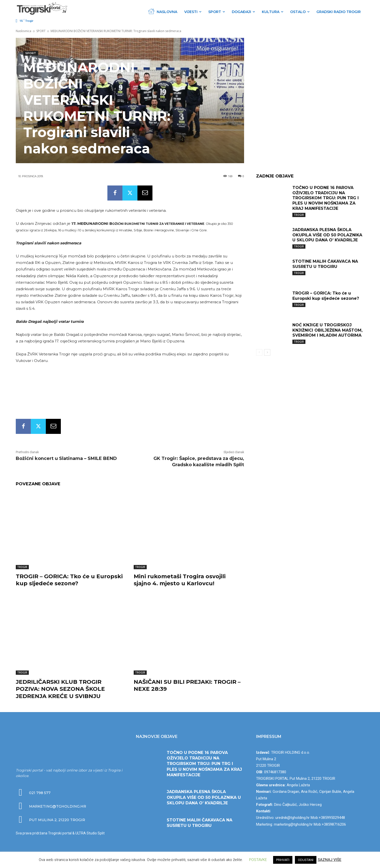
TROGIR (22, 567)
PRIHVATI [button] (283, 860)
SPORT (41, 31)
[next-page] (267, 352)
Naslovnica (24, 31)
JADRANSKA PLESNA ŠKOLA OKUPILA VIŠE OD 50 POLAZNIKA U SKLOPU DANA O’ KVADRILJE (327, 235)
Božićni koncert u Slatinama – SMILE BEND (66, 458)
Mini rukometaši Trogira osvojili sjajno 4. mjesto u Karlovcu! (180, 580)
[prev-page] (259, 352)
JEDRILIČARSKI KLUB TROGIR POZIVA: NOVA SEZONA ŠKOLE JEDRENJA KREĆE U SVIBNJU (60, 689)
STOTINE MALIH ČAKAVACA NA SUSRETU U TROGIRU (325, 264)
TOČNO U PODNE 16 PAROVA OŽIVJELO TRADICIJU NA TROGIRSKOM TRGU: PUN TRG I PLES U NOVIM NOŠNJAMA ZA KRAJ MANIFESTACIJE (326, 198)
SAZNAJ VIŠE (330, 860)
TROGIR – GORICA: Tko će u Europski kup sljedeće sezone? (69, 580)
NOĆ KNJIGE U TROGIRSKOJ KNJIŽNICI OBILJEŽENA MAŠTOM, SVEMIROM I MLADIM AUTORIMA (327, 330)
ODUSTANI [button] (306, 860)
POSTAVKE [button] (258, 860)
